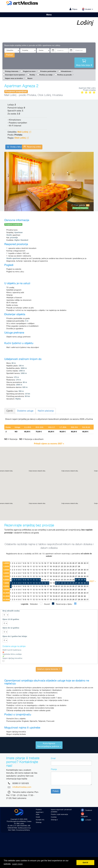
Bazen (30, 78)
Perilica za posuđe (65, 75)
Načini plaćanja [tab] (46, 411)
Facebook (86, 810)
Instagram (84, 815)
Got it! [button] (85, 863)
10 (28, 563)
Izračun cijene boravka (49, 669)
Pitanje (54, 769)
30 (85, 563)
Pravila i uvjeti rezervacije (59, 814)
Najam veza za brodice (14, 78)
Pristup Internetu (12, 71)
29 (82, 563)
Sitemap (39, 822)
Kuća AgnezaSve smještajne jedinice (49, 745)
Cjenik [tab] (10, 411)
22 (62, 563)
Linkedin (86, 820)
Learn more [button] (17, 864)
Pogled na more (29, 71)
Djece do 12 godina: (11, 628)
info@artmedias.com (22, 787)
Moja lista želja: (84, 62)
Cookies (54, 817)
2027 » (93, 581)
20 (56, 563)
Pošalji (56, 791)
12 (34, 563)
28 (79, 563)
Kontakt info (40, 820)
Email (53, 758)
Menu (49, 15)
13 (36, 563)
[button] (49, 481)
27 (76, 563)
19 (54, 563)
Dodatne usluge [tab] (25, 411)
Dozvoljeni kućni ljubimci (15, 75)
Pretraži (10, 55)
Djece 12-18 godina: (11, 619)
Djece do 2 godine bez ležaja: (15, 636)
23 (65, 563)
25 (71, 563)
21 (59, 563)
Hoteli (38, 817)
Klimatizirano (66, 71)
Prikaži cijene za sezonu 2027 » (49, 444)
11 (31, 563)
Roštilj (32, 75)
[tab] (49, 745)
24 (68, 563)
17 (48, 563)
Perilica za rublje (46, 75)
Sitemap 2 (54, 820)
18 (51, 563)
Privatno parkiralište (48, 71)
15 (42, 563)
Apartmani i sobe (40, 813)
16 (45, 563)
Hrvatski (87, 9)
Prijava (75, 9)
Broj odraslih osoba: (11, 611)
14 (39, 563)
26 (73, 563)
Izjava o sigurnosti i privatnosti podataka (61, 811)
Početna (39, 810)
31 (88, 563)
